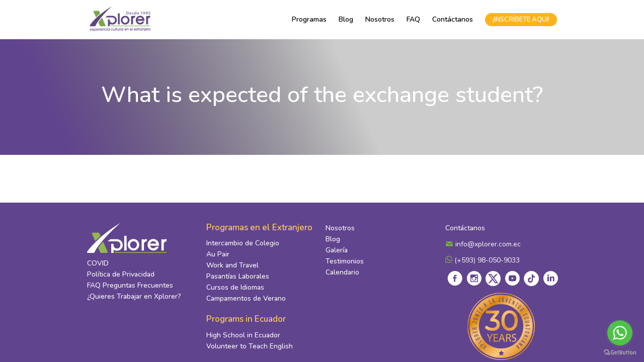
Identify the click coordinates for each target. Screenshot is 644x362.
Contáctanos (453, 19)
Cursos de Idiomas (235, 287)
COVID (98, 263)
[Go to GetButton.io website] (620, 352)
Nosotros (380, 19)
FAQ (413, 19)
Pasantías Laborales (238, 276)
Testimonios (345, 261)
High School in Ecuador (243, 335)
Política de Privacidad (121, 274)
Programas (309, 19)
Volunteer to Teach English (250, 346)
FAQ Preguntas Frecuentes (130, 285)
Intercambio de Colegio (243, 243)
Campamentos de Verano (246, 298)
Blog (346, 19)
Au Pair (218, 254)
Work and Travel (232, 265)
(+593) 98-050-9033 (482, 260)
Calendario (342, 272)
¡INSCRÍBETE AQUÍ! (521, 20)
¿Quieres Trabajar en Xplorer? (134, 296)
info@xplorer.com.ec (483, 244)
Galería (337, 250)
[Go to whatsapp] (620, 333)
